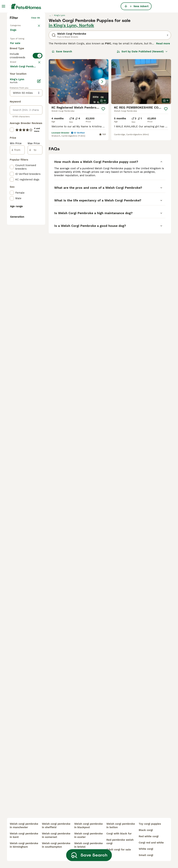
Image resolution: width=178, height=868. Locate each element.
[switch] (26, 129)
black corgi (146, 830)
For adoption (21, 107)
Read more (163, 95)
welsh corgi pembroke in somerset (56, 835)
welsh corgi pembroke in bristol (88, 845)
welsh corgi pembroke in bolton (121, 826)
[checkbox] (12, 155)
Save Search (62, 103)
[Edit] (39, 230)
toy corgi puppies (150, 824)
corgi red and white (151, 843)
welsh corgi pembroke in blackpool (88, 826)
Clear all (36, 70)
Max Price (34, 292)
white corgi (146, 849)
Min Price (16, 292)
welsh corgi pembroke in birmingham (24, 845)
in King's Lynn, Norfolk (71, 77)
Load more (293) (23, 215)
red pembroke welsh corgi (120, 842)
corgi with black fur (119, 834)
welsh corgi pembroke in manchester (24, 826)
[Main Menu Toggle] (3, 6)
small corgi (146, 855)
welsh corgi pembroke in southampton (56, 845)
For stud (18, 115)
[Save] (103, 161)
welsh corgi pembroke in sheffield (56, 826)
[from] (17, 298)
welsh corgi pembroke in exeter (88, 835)
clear (37, 137)
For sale (18, 98)
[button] (79, 133)
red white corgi (149, 836)
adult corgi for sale (119, 850)
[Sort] (142, 103)
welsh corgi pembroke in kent (24, 835)
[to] (35, 298)
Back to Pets (17, 77)
